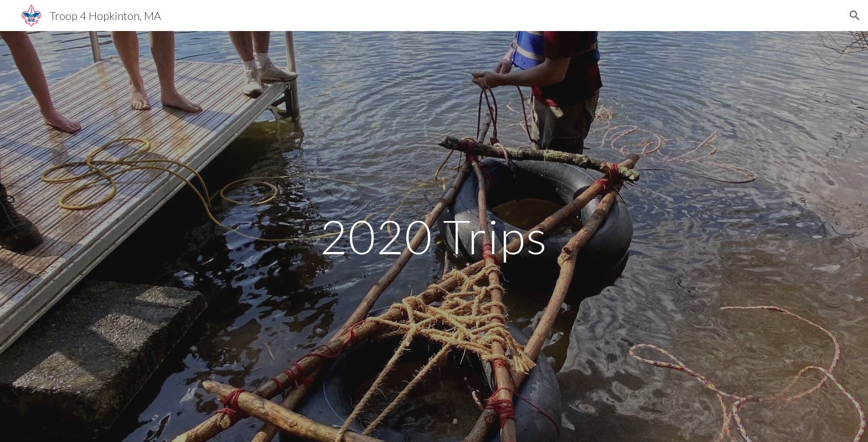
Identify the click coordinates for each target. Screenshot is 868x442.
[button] (855, 16)
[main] (434, 236)
